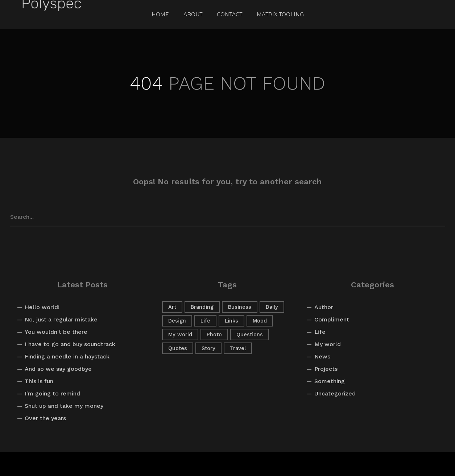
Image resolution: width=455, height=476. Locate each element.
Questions (250, 335)
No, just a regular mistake (61, 319)
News (322, 356)
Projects (326, 369)
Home (160, 15)
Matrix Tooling (280, 15)
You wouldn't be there (56, 332)
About (193, 15)
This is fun (39, 381)
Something (330, 381)
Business (240, 307)
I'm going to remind (52, 393)
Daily (272, 307)
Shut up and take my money (64, 406)
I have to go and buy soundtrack (70, 344)
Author (324, 307)
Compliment (332, 319)
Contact (229, 15)
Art (172, 307)
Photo (214, 335)
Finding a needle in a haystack (67, 356)
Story (208, 348)
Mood (260, 321)
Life (205, 321)
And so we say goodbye (58, 369)
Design (177, 321)
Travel (238, 348)
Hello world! (42, 307)
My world (180, 335)
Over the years (45, 418)
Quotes (178, 348)
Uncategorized (335, 393)
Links (231, 321)
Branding (202, 307)
